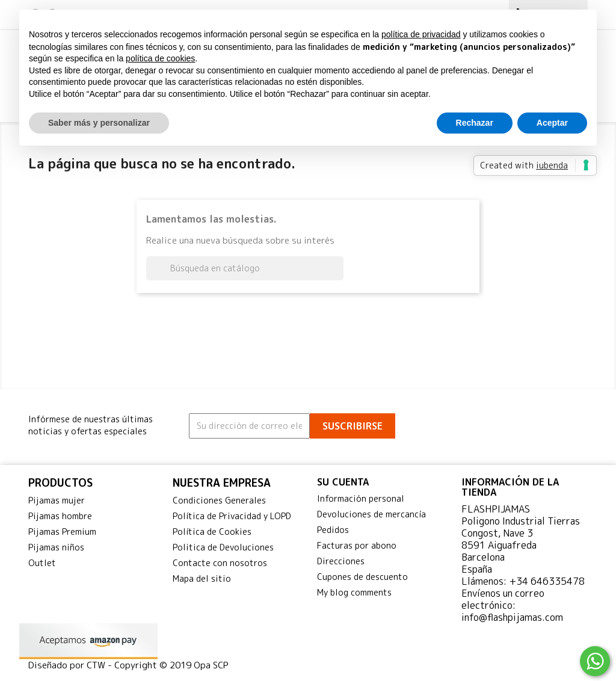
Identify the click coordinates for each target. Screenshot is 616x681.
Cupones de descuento (362, 577)
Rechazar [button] (475, 123)
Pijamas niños (56, 547)
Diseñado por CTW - (71, 665)
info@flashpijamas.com (512, 617)
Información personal (361, 498)
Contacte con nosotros (220, 563)
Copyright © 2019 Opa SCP (171, 665)
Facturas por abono (357, 545)
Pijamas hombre (60, 516)
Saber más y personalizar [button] (99, 123)
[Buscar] (245, 268)
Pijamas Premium (62, 532)
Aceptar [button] (552, 123)
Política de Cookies (212, 532)
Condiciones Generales (219, 500)
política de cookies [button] (160, 58)
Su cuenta (343, 482)
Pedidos (333, 530)
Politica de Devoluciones (223, 547)
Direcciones (341, 561)
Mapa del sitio (202, 578)
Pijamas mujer (57, 500)
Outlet (42, 563)
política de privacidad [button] (421, 34)
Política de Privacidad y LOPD (232, 516)
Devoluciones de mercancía (371, 514)
